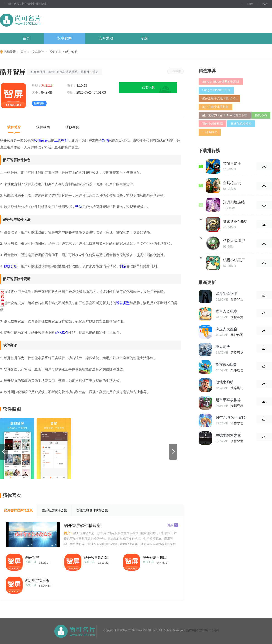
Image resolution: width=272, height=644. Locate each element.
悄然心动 (261, 115)
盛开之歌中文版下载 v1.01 (219, 98)
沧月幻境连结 (234, 202)
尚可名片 (45, 21)
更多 (173, 525)
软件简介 (14, 127)
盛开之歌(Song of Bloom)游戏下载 (225, 115)
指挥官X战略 (226, 364)
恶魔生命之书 (226, 294)
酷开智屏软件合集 (54, 510)
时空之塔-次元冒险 (231, 418)
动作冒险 (237, 299)
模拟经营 (237, 317)
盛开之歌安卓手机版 (215, 107)
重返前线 (223, 347)
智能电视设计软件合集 (92, 510)
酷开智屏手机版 (155, 557)
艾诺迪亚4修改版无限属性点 (235, 222)
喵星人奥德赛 (226, 311)
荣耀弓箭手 (232, 164)
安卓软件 (64, 38)
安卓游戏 (106, 38)
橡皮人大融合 (226, 329)
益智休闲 (237, 335)
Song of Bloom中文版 (216, 90)
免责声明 (2, 298)
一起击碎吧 (210, 132)
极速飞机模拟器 (241, 124)
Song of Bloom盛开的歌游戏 (221, 82)
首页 (26, 38)
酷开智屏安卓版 (37, 580)
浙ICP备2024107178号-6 (203, 630)
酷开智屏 (32, 557)
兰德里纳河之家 (228, 435)
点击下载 (148, 87)
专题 (144, 38)
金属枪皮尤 (232, 183)
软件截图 (43, 127)
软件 (250, 4)
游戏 (265, 4)
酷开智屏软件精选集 (18, 510)
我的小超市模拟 (212, 124)
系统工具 (55, 52)
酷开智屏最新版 (96, 557)
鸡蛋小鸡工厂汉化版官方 (234, 260)
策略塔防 (237, 353)
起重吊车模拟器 (228, 400)
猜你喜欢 (72, 127)
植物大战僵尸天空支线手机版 (234, 241)
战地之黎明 (225, 382)
